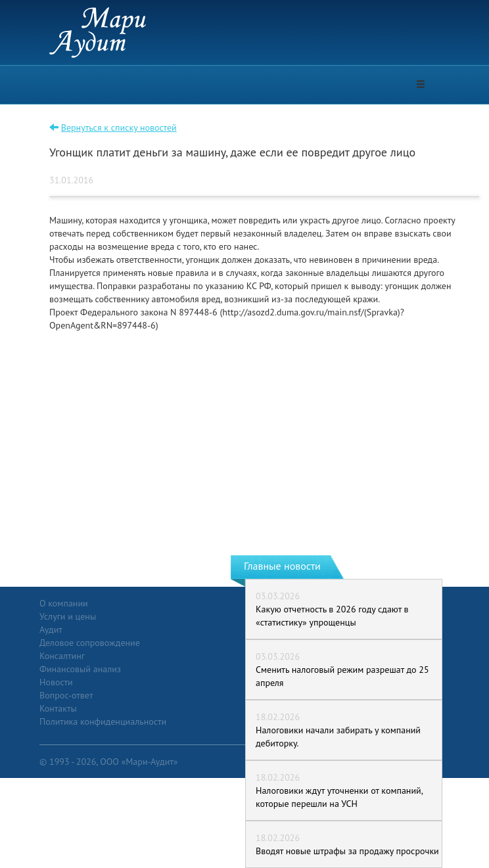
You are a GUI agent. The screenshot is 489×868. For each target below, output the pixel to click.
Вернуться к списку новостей (119, 127)
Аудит (51, 629)
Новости (56, 682)
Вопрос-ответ (66, 695)
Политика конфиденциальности (103, 721)
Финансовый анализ (80, 669)
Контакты (58, 708)
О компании (64, 603)
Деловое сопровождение (90, 643)
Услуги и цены (68, 616)
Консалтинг (62, 656)
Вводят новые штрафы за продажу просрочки (347, 851)
